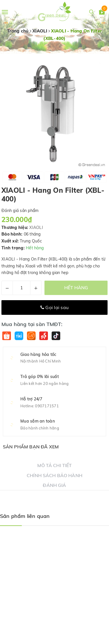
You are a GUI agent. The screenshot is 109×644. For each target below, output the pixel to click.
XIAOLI (36, 227)
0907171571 (47, 406)
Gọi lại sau (54, 307)
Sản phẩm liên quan (25, 516)
